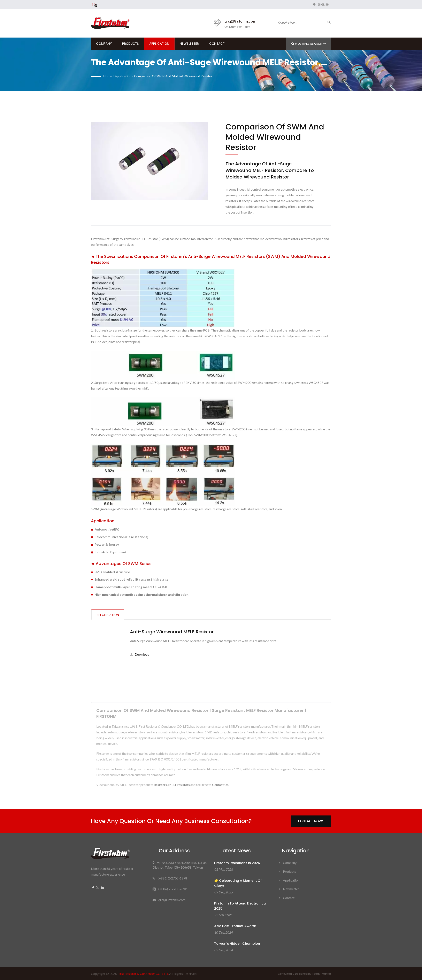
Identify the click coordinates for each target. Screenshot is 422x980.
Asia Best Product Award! (235, 926)
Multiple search (309, 44)
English (323, 5)
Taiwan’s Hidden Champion (237, 944)
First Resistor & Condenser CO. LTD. (143, 974)
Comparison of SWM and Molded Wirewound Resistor (173, 76)
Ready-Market (322, 974)
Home (108, 76)
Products (131, 44)
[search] (328, 22)
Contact (217, 44)
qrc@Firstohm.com (240, 21)
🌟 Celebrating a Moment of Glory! (238, 883)
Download (140, 654)
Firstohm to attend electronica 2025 (240, 906)
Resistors (160, 785)
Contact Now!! (311, 821)
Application (159, 44)
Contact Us (220, 785)
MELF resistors (179, 785)
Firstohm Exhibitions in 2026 (237, 863)
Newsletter (189, 44)
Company (104, 44)
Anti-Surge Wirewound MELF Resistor (172, 632)
